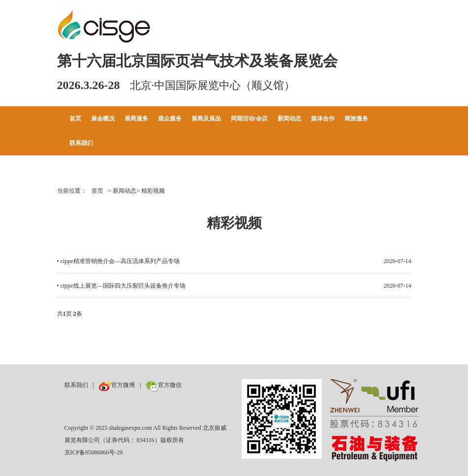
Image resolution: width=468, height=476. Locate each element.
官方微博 (117, 385)
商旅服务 (356, 119)
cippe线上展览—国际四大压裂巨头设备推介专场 (123, 286)
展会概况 (103, 119)
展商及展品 (206, 119)
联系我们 (81, 143)
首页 (75, 119)
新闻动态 (289, 119)
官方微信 (164, 385)
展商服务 (136, 119)
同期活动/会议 (249, 119)
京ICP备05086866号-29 (94, 452)
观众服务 (170, 119)
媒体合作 (323, 119)
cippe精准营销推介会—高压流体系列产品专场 (120, 261)
